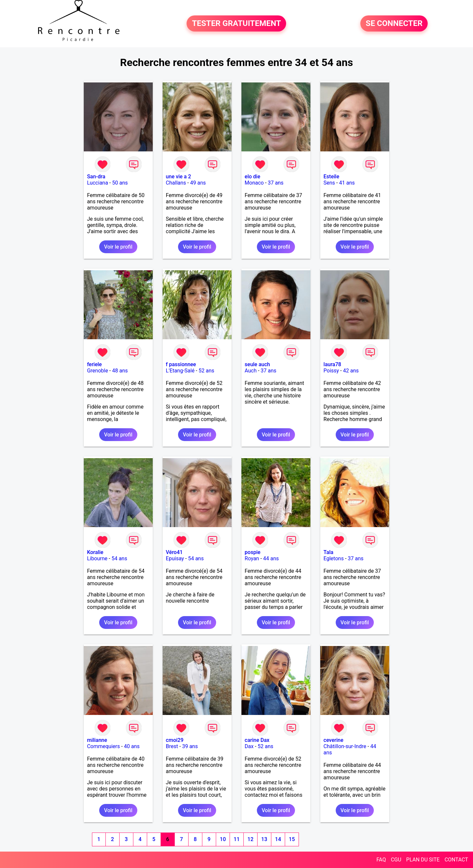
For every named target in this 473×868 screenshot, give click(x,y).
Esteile (331, 177)
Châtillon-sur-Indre (345, 746)
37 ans (276, 183)
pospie (253, 552)
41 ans (347, 183)
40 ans (132, 746)
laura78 (332, 364)
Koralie (95, 552)
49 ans (198, 183)
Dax (249, 746)
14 (278, 839)
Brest (172, 746)
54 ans (119, 558)
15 (292, 839)
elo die (252, 177)
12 (250, 839)
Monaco (254, 183)
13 (264, 839)
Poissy (331, 371)
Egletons (334, 558)
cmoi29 (175, 740)
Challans (176, 183)
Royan (252, 558)
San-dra (96, 177)
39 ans (190, 746)
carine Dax (257, 740)
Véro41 (174, 552)
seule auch (257, 364)
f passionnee (181, 364)
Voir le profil (118, 247)
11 (236, 839)
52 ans (206, 371)
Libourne (97, 558)
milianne (97, 740)
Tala (328, 552)
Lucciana (98, 183)
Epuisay (175, 558)
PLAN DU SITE (423, 860)
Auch (251, 371)
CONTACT (456, 860)
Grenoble (98, 371)
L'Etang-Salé (180, 371)
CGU (396, 860)
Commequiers (103, 746)
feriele (94, 364)
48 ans (120, 371)
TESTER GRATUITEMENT (236, 24)
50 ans (120, 183)
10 (223, 839)
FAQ (381, 860)
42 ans (351, 371)
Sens (329, 183)
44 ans (271, 558)
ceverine (333, 740)
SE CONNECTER (394, 24)
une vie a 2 (179, 177)
